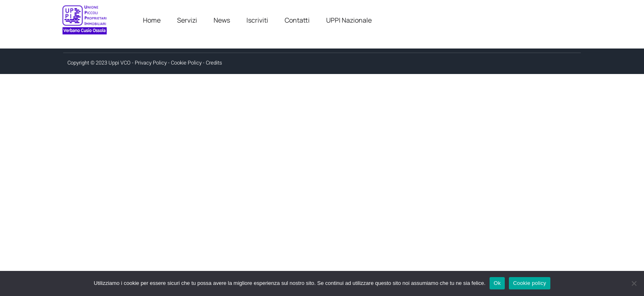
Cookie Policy (186, 63)
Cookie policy (530, 283)
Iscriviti (257, 20)
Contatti (297, 20)
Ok (497, 283)
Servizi (187, 20)
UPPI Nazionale (349, 20)
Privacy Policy (151, 63)
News (222, 20)
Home (152, 20)
